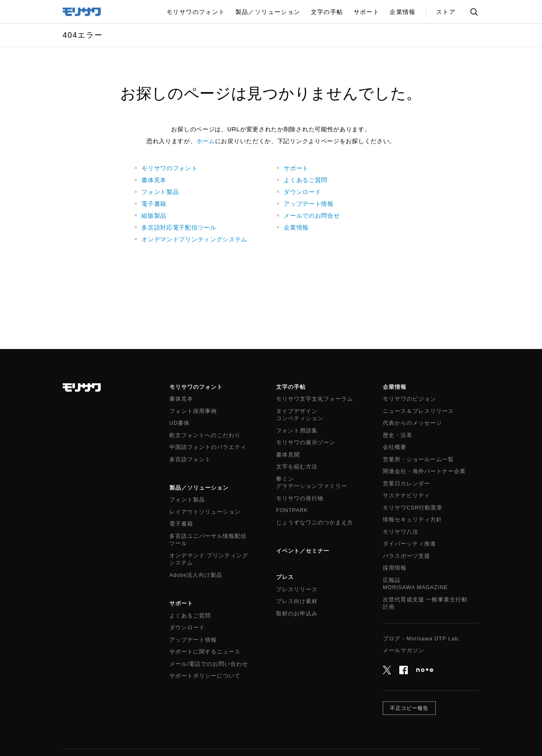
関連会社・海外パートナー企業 (424, 471)
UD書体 (180, 423)
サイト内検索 (474, 12)
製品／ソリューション (199, 488)
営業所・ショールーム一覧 (418, 460)
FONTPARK (292, 510)
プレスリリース (297, 590)
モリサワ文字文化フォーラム (315, 399)
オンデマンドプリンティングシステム (194, 239)
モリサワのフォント (169, 168)
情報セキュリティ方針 (412, 520)
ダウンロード (302, 192)
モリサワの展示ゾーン (306, 443)
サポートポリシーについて (205, 676)
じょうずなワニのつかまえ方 (315, 523)
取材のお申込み (297, 614)
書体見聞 (288, 455)
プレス (285, 577)
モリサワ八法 (401, 532)
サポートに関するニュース (205, 652)
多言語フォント (190, 460)
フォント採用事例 (193, 411)
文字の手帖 (291, 387)
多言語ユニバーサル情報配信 (208, 540)
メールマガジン (404, 651)
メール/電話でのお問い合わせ (209, 664)
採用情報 (395, 568)
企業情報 (296, 227)
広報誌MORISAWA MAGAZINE (415, 584)
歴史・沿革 (398, 435)
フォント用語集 (297, 431)
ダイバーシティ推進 (409, 544)
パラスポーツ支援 (406, 556)
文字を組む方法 (297, 467)
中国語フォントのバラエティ (208, 447)
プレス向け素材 (297, 601)
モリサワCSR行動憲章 (413, 508)
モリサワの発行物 (300, 498)
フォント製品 (160, 192)
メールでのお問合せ (312, 216)
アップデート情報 (309, 204)
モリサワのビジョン (409, 399)
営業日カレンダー (406, 484)
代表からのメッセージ (412, 423)
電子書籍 (154, 204)
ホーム (206, 141)
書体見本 (154, 180)
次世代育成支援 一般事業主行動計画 (425, 604)
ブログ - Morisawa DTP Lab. (422, 639)
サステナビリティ (406, 496)
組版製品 (154, 216)
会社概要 (395, 447)
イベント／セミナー (303, 551)
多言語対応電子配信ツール (179, 227)
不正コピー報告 (409, 708)
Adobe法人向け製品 (196, 575)
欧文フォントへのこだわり (205, 435)
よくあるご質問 (306, 180)
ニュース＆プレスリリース (418, 411)
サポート (296, 168)
